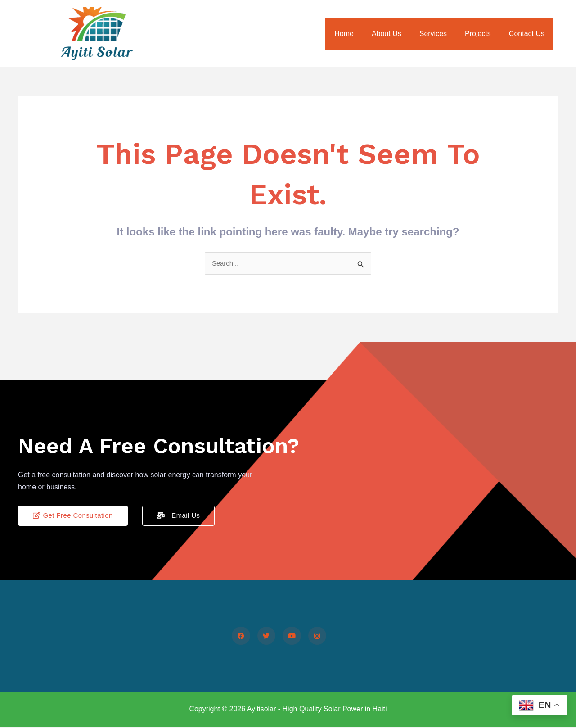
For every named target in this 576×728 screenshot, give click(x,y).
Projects (483, 34)
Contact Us (529, 34)
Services (442, 34)
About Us (399, 34)
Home (360, 34)
